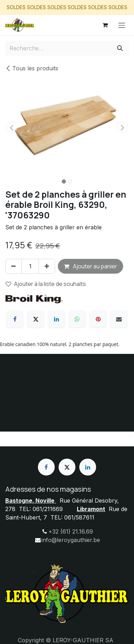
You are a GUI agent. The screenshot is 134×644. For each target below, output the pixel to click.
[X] (36, 319)
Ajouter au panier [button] (91, 266)
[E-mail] (119, 319)
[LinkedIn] (56, 319)
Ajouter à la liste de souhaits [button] (46, 284)
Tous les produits (32, 68)
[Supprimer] (14, 266)
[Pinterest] (98, 319)
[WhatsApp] (77, 319)
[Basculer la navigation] (122, 25)
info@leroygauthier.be (71, 540)
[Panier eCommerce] (105, 25)
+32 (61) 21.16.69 (71, 531)
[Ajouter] (47, 266)
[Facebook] (15, 319)
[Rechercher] (120, 48)
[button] (11, 127)
